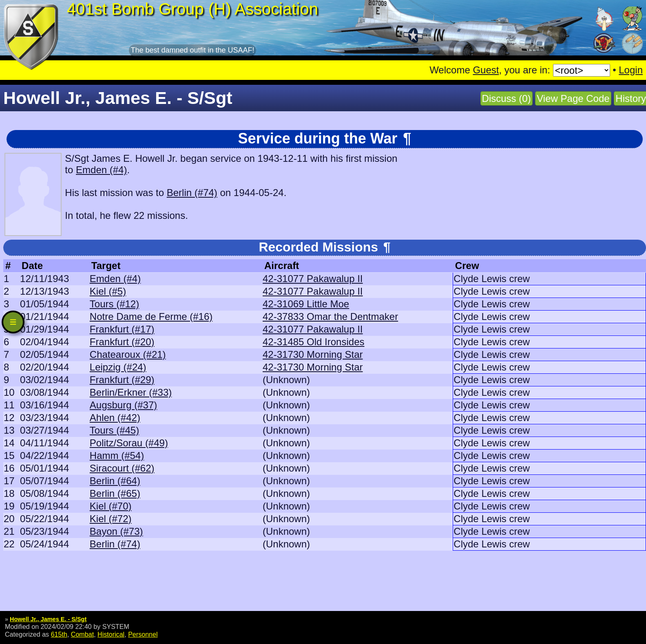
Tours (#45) (114, 430)
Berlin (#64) (115, 481)
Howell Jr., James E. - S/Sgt (48, 619)
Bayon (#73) (116, 531)
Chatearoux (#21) (128, 354)
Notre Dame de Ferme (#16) (151, 316)
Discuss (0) (507, 98)
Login (631, 70)
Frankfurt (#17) (122, 329)
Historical (111, 634)
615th (59, 634)
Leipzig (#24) (118, 367)
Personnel (143, 634)
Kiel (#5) (108, 291)
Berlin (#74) (192, 193)
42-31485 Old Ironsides (314, 342)
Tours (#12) (114, 304)
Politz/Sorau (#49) (129, 443)
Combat (82, 634)
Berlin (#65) (115, 493)
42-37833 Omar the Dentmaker (330, 316)
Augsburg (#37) (123, 405)
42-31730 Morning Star (313, 354)
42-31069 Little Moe (306, 304)
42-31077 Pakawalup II (313, 279)
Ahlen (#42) (115, 418)
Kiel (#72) (111, 519)
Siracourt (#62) (122, 468)
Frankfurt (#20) (122, 342)
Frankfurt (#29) (122, 380)
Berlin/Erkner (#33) (131, 392)
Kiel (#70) (111, 506)
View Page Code (573, 98)
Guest (486, 70)
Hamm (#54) (117, 455)
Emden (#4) (101, 170)
